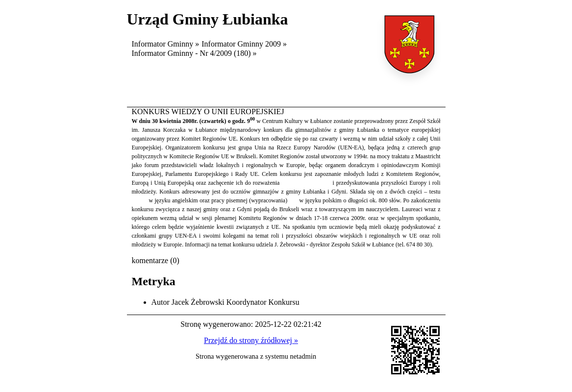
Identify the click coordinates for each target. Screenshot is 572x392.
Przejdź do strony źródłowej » (251, 340)
